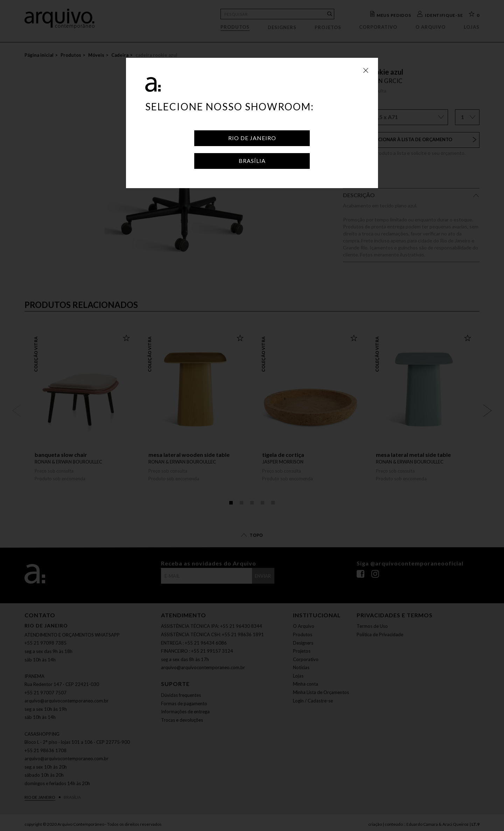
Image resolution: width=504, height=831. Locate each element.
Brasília (252, 161)
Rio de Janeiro (252, 138)
